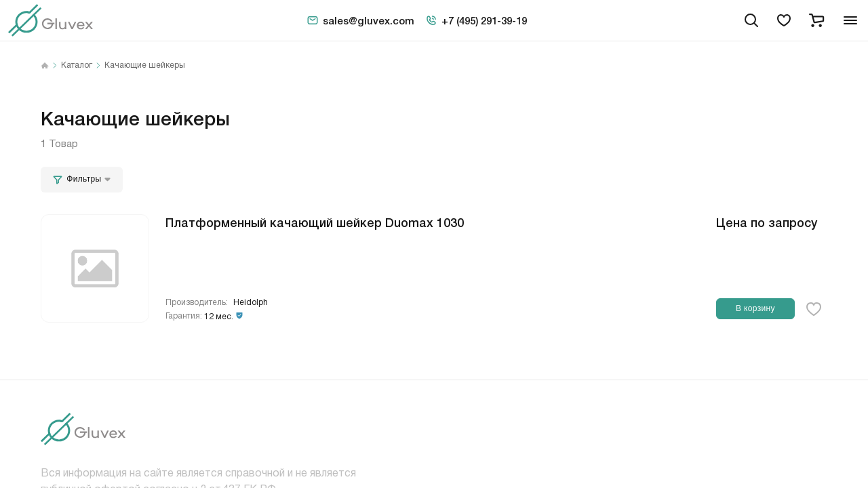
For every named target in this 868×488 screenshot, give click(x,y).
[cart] (816, 20)
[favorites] (784, 20)
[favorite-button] (814, 309)
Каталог (77, 66)
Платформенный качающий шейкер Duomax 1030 (315, 222)
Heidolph (251, 303)
